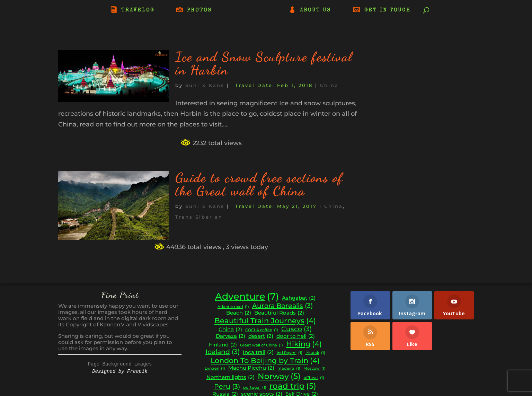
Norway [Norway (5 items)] (279, 376)
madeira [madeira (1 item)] (289, 369)
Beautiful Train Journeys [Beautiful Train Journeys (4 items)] (265, 321)
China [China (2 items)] (230, 330)
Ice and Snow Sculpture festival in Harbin (264, 63)
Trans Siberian (199, 217)
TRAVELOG (138, 10)
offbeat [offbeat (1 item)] (314, 378)
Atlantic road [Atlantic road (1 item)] (233, 307)
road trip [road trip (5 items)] (293, 386)
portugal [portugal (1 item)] (255, 388)
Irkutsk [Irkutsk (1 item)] (315, 353)
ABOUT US (316, 10)
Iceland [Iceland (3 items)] (223, 352)
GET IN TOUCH (388, 10)
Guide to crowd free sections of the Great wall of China (259, 184)
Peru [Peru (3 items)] (227, 387)
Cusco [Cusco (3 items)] (296, 329)
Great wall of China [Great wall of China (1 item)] (261, 346)
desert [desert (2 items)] (261, 336)
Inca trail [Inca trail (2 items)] (258, 353)
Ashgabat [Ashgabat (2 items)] (299, 298)
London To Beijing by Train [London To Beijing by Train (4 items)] (265, 361)
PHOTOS (199, 10)
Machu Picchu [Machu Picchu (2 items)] (251, 368)
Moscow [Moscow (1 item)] (314, 369)
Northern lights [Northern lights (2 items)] (230, 377)
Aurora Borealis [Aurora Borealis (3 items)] (282, 306)
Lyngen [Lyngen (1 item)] (215, 369)
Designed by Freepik (120, 371)
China (329, 85)
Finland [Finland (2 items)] (223, 345)
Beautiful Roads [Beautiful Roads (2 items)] (279, 313)
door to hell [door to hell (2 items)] (296, 336)
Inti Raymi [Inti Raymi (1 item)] (290, 353)
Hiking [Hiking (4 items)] (304, 344)
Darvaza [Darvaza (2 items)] (230, 336)
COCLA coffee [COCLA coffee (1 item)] (262, 330)
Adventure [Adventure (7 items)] (247, 297)
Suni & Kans (205, 85)
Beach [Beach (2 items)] (239, 313)
